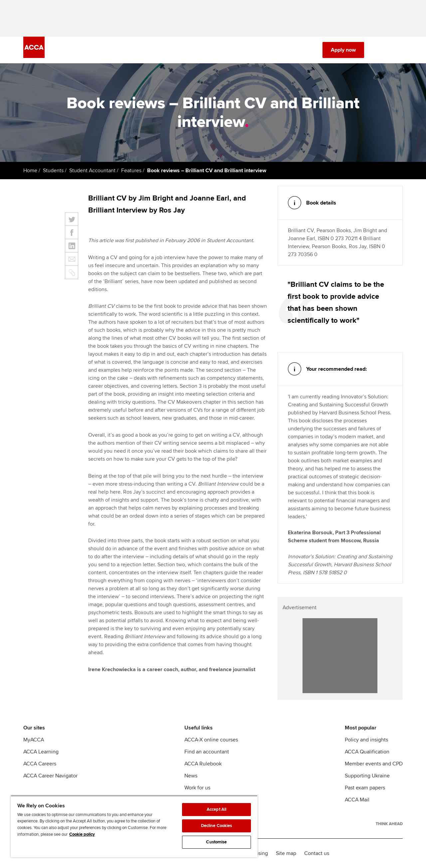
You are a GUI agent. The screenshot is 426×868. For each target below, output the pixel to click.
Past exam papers (365, 788)
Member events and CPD (374, 764)
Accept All (216, 809)
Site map (286, 853)
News (191, 776)
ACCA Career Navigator (50, 776)
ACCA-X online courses (211, 740)
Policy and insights (366, 740)
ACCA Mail (357, 800)
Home (30, 171)
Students (53, 171)
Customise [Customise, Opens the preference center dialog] (216, 842)
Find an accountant (207, 752)
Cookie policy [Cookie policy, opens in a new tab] (82, 834)
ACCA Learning (41, 752)
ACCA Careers (40, 764)
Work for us (197, 788)
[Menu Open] (399, 50)
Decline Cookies (217, 826)
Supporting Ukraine (367, 776)
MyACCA (34, 740)
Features (131, 171)
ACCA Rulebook (203, 764)
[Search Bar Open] (380, 50)
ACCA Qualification (367, 752)
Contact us (317, 853)
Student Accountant (92, 171)
